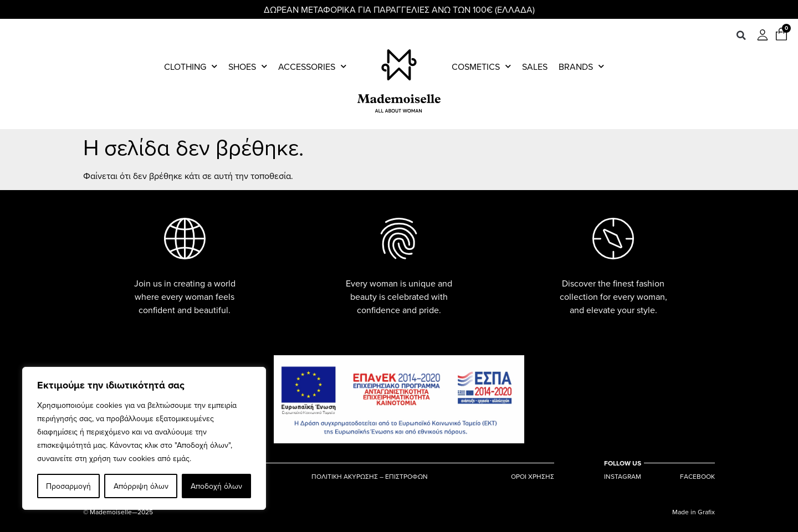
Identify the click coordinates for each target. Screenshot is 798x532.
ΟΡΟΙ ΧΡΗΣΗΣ (533, 477)
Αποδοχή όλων (216, 486)
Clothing (191, 66)
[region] (144, 438)
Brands (581, 66)
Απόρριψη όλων (140, 486)
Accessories (312, 66)
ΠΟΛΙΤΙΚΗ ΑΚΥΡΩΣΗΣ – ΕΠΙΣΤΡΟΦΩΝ (370, 477)
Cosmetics (481, 66)
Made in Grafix (694, 512)
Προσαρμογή (68, 486)
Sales (535, 66)
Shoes (248, 66)
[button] (741, 35)
